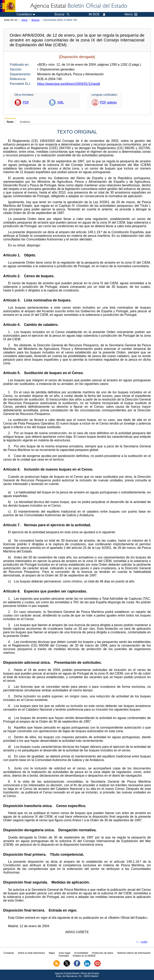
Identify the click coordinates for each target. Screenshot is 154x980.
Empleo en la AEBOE (84, 956)
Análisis (25, 122)
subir (144, 942)
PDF (26, 102)
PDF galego (108, 102)
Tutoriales (64, 956)
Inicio (24, 20)
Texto (10, 122)
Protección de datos (103, 953)
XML (60, 102)
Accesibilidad (81, 953)
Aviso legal (64, 953)
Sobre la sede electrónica (31, 953)
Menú (131, 14)
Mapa (52, 953)
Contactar (9, 953)
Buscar (35, 20)
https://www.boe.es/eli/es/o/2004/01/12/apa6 (69, 84)
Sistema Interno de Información (134, 953)
